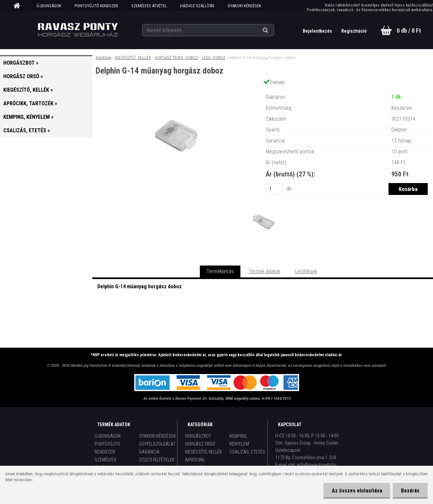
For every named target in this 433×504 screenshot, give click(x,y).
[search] (274, 30)
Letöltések (306, 271)
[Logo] (78, 30)
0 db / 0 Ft (409, 31)
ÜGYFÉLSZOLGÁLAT (157, 444)
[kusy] (274, 189)
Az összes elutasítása (357, 491)
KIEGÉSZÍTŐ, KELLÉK (133, 58)
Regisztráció (354, 31)
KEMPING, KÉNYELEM (239, 440)
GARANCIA (149, 452)
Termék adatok (264, 271)
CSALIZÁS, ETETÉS (247, 452)
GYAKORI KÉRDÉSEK (244, 6)
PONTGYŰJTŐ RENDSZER (96, 6)
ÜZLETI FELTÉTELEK (157, 460)
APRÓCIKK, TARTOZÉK (195, 464)
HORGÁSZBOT (198, 436)
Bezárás (410, 491)
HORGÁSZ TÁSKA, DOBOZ (176, 58)
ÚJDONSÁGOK (49, 6)
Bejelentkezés (318, 31)
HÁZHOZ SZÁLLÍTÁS (197, 6)
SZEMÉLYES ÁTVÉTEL (149, 6)
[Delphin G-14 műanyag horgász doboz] (177, 91)
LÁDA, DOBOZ (213, 58)
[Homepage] (19, 6)
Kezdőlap (104, 58)
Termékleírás (220, 271)
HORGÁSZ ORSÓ (200, 444)
